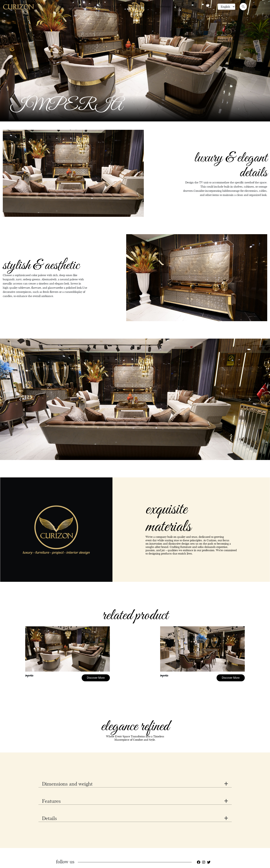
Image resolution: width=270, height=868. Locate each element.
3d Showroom (162, 7)
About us (179, 7)
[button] (20, 399)
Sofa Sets (74, 7)
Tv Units (145, 7)
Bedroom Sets (91, 7)
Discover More (96, 678)
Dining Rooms (111, 7)
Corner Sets (130, 7)
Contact (192, 7)
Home (62, 7)
